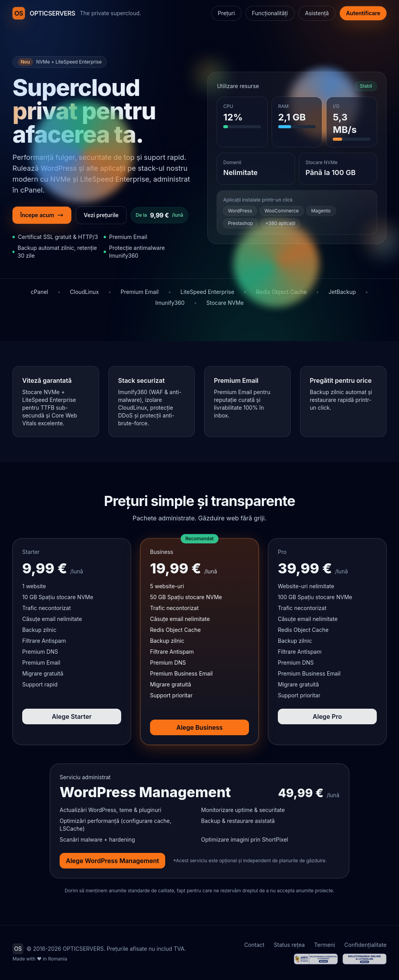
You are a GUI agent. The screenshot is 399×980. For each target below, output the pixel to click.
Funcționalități (270, 13)
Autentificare (363, 13)
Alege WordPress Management (112, 861)
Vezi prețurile (101, 215)
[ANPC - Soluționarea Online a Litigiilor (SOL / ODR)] (365, 959)
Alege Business (200, 727)
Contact (254, 945)
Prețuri (226, 13)
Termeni (325, 945)
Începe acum (42, 215)
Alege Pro (327, 716)
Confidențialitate (365, 945)
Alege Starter (72, 716)
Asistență (317, 13)
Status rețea (289, 945)
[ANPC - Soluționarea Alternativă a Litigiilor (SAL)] (316, 959)
